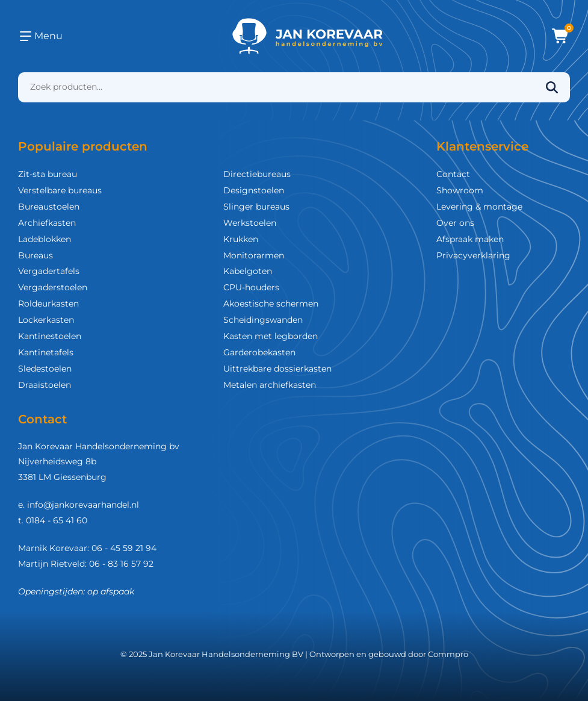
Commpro (448, 654)
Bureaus (36, 255)
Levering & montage (479, 207)
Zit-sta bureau (48, 174)
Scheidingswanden (263, 320)
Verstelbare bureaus (60, 190)
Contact (453, 174)
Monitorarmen (254, 255)
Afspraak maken (470, 239)
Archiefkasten (47, 223)
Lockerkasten (46, 320)
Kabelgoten (248, 271)
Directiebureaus (257, 174)
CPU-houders (251, 287)
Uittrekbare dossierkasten (277, 369)
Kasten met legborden (271, 336)
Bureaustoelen (49, 207)
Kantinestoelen (50, 336)
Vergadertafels (49, 271)
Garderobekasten (259, 352)
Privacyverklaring (473, 255)
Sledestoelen (45, 369)
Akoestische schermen (271, 304)
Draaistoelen (45, 385)
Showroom (460, 190)
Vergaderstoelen (53, 287)
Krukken (241, 239)
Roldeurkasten (48, 304)
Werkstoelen (250, 223)
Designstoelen (254, 190)
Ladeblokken (45, 239)
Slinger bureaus (256, 207)
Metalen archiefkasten (270, 385)
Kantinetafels (46, 352)
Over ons (455, 223)
